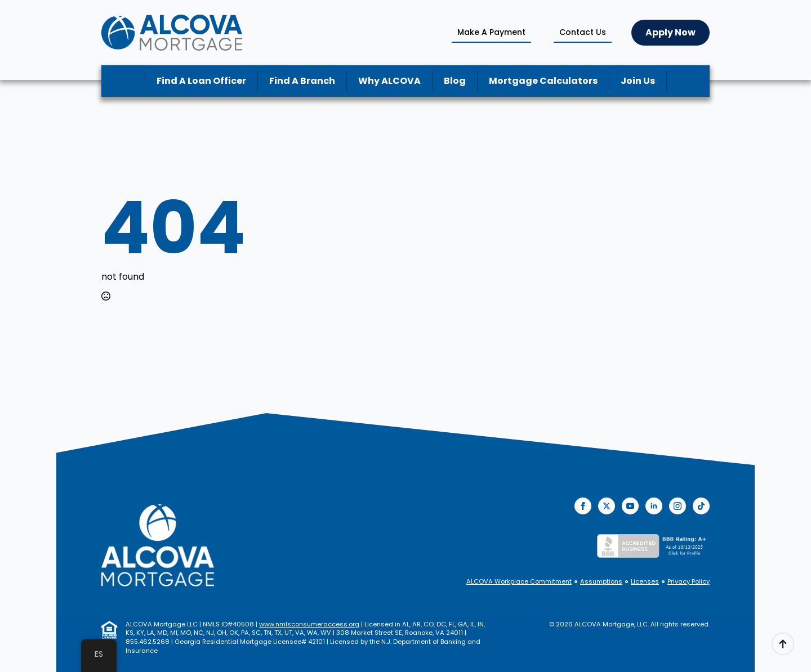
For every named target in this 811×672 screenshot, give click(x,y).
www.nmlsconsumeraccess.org (309, 624)
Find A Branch (302, 81)
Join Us (638, 81)
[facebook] (583, 506)
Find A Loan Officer (201, 81)
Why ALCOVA (389, 81)
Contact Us (583, 32)
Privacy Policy (689, 582)
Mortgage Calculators (543, 81)
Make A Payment (491, 32)
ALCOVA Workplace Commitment (519, 582)
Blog (455, 81)
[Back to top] (783, 644)
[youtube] (630, 506)
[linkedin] (654, 506)
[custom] (701, 506)
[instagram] (678, 506)
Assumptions (601, 582)
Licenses (645, 582)
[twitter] (607, 506)
